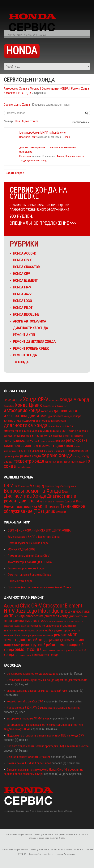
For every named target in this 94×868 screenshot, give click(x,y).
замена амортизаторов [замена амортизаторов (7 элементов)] (31, 621)
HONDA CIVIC (23, 260)
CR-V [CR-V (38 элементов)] (8, 485)
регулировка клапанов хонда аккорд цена (33, 674)
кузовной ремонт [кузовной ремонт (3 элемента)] (62, 436)
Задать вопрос (15, 173)
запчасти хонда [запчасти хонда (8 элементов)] (41, 435)
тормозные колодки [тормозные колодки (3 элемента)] (75, 462)
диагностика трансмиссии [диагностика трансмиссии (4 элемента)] (51, 421)
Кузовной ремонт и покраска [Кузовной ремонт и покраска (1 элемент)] (52, 502)
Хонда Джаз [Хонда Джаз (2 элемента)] (9, 406)
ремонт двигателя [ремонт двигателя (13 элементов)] (57, 445)
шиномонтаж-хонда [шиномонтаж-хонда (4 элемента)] (45, 655)
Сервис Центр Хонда (17, 105)
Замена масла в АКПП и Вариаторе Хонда (34, 537)
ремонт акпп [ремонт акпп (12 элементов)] (31, 446)
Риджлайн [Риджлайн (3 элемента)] (54, 507)
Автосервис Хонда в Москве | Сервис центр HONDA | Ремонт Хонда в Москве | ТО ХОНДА (43, 850)
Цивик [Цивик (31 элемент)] (49, 511)
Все (18, 121)
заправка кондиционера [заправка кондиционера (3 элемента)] (16, 436)
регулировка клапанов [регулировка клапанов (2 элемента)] (41, 635)
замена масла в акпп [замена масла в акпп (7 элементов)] (54, 431)
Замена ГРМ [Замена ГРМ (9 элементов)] (13, 400)
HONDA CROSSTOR (26, 267)
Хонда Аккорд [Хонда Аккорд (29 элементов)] (74, 399)
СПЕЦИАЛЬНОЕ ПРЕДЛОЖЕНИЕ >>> (43, 223)
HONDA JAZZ (22, 294)
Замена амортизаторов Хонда (26, 568)
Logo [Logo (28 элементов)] (32, 611)
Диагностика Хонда (37, 160)
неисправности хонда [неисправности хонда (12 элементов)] (21, 440)
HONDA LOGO (22, 301)
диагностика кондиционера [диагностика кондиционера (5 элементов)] (65, 416)
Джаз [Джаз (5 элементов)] (65, 492)
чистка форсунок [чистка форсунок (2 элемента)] (24, 467)
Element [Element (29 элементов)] (74, 606)
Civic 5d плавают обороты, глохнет (29, 757)
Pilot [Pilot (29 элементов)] (43, 611)
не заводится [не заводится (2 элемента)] (77, 436)
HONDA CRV (21, 274)
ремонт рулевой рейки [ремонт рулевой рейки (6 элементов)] (38, 645)
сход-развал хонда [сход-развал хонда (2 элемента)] (71, 650)
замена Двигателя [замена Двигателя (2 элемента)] (56, 426)
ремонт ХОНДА (25, 355)
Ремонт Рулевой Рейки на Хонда (28, 543)
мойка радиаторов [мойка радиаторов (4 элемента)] (57, 630)
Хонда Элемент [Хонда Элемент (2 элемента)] (49, 406)
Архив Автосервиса (30, 321)
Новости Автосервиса (66, 854)
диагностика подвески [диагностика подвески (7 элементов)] (19, 421)
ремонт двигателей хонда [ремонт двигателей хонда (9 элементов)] (26, 640)
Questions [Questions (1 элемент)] (25, 486)
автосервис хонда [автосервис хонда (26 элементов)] (22, 410)
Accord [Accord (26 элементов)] (11, 606)
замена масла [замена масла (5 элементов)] (30, 431)
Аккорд (61, 156)
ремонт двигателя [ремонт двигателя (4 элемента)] (62, 640)
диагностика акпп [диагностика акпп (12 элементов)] (68, 411)
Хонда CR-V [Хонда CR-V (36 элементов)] (36, 399)
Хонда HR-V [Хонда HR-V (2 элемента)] (54, 401)
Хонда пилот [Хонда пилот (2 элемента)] (62, 406)
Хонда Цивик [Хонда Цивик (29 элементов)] (28, 405)
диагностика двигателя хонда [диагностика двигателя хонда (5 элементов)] (47, 616)
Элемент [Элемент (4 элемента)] (61, 512)
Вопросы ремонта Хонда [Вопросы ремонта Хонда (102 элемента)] (32, 491)
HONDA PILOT (23, 308)
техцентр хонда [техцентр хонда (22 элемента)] (29, 461)
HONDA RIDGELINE (26, 314)
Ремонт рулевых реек (31, 348)
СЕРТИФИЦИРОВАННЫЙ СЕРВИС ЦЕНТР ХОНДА (39, 530)
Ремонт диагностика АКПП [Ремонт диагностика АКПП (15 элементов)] (26, 506)
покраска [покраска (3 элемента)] (60, 441)
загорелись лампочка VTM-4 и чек (28, 718)
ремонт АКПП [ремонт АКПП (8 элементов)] (66, 635)
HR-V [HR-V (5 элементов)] (17, 486)
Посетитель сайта (28, 137)
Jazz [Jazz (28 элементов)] (21, 611)
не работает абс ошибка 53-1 (25, 701)
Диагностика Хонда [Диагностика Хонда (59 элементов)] (25, 496)
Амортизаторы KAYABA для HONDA (30, 562)
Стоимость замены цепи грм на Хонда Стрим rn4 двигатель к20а (47, 680)
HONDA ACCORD (25, 253)
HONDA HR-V (22, 287)
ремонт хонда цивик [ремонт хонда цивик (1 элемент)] (51, 650)
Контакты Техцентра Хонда (41, 854)
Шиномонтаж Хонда (20, 581)
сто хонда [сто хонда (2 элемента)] (78, 457)
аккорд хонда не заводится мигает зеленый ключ (38, 691)
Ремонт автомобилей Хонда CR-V (29, 556)
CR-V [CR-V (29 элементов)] (36, 606)
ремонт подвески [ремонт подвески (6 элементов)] (69, 451)
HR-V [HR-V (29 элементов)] (9, 611)
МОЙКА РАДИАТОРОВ (22, 549)
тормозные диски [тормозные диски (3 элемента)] (54, 462)
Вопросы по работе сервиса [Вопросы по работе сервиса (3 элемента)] (60, 486)
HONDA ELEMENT (25, 280)
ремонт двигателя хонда (34, 342)
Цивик (66, 137)
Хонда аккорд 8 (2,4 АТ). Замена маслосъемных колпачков (44, 708)
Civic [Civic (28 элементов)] (25, 606)
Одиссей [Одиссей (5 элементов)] (70, 501)
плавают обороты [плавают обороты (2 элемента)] (47, 441)
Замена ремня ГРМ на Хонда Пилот (29, 763)
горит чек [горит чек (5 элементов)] (47, 411)
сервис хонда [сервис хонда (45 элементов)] (57, 455)
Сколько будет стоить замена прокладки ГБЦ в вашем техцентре (48, 746)
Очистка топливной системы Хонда (29, 575)
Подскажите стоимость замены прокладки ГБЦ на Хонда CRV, (46, 735)
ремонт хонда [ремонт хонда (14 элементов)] (28, 649)
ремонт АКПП (24, 335)
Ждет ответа (30, 121)
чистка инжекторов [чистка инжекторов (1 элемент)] (23, 655)
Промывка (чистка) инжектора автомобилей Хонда (39, 587)
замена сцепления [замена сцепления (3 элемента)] (78, 431)
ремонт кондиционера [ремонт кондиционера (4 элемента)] (32, 451)
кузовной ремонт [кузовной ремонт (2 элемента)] (35, 630)
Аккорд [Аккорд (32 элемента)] (37, 486)
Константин (25, 156)
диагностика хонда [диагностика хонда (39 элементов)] (26, 425)
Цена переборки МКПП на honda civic (43, 133)
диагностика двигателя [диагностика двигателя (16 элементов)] (26, 416)
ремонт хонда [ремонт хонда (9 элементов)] (31, 456)
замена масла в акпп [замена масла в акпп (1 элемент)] (59, 621)
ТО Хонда (21, 362)
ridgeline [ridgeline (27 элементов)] (58, 611)
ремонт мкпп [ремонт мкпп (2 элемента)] (51, 451)
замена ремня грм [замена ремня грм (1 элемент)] (22, 626)
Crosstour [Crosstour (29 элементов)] (53, 606)
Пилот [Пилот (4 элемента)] (80, 501)
